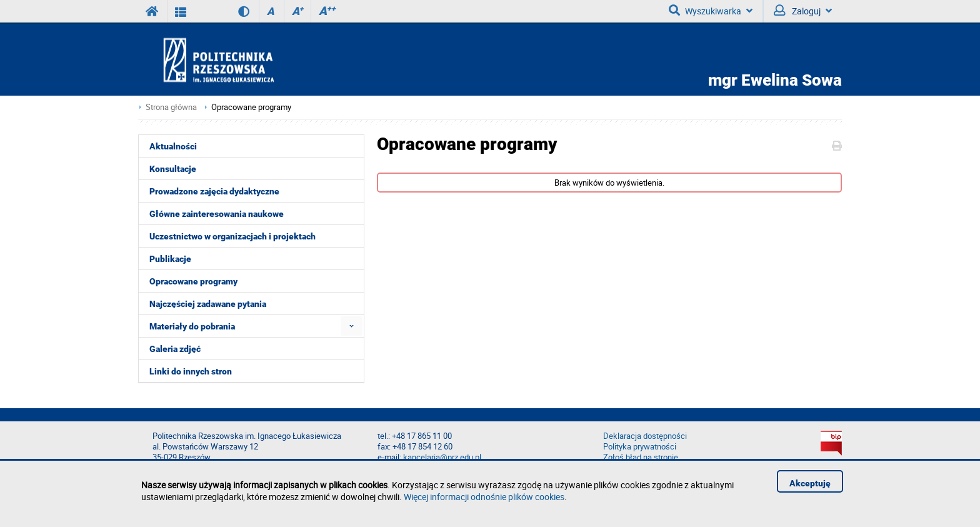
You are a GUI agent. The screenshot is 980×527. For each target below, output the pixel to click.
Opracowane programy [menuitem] (193, 281)
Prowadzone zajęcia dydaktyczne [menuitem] (214, 191)
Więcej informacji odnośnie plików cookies (484, 497)
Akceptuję (810, 483)
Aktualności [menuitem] (173, 146)
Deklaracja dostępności (645, 436)
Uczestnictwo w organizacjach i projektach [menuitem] (232, 236)
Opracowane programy (251, 107)
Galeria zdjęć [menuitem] (175, 349)
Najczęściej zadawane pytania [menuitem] (208, 304)
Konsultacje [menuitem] (173, 169)
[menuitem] (352, 326)
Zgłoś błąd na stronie (641, 457)
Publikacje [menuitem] (170, 259)
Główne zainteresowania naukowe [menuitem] (217, 214)
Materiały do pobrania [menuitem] (192, 326)
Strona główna (171, 107)
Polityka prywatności (640, 447)
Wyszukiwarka (711, 11)
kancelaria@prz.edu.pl (442, 457)
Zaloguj (803, 11)
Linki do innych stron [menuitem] (191, 371)
